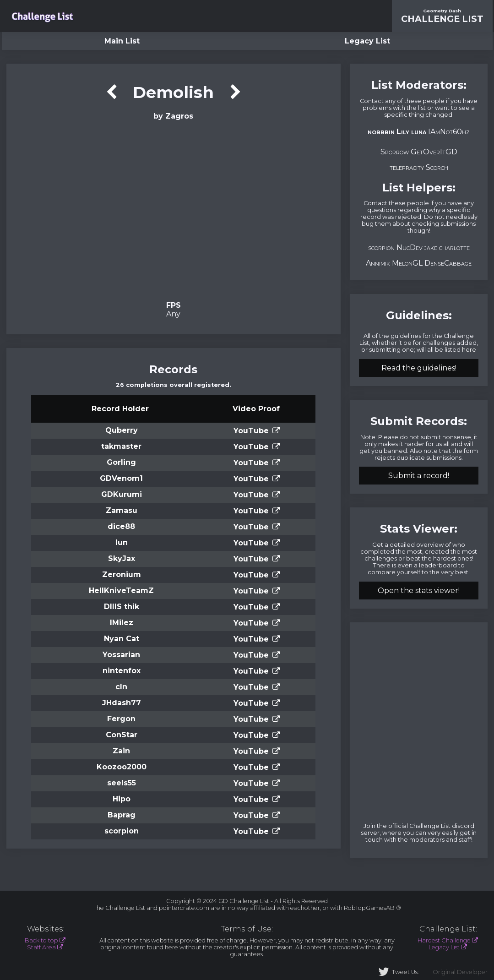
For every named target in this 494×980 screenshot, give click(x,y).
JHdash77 (122, 703)
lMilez (122, 623)
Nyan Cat (122, 639)
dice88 (121, 526)
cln (121, 687)
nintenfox (122, 671)
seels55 (122, 783)
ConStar (122, 735)
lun (122, 542)
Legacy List (367, 41)
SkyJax (122, 558)
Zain (121, 751)
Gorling (121, 462)
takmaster (121, 446)
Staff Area (41, 947)
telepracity (407, 167)
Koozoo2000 (122, 767)
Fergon (121, 719)
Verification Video (173, 210)
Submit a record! (419, 476)
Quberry (122, 430)
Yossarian (121, 655)
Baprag (122, 815)
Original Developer (460, 972)
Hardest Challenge (444, 940)
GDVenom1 (121, 478)
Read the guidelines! (419, 368)
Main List (122, 41)
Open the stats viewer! (419, 591)
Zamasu (122, 510)
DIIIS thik (122, 607)
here (469, 350)
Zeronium (122, 574)
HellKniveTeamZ (121, 591)
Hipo (122, 799)
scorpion (122, 831)
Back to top (41, 940)
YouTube (251, 431)
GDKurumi (122, 494)
